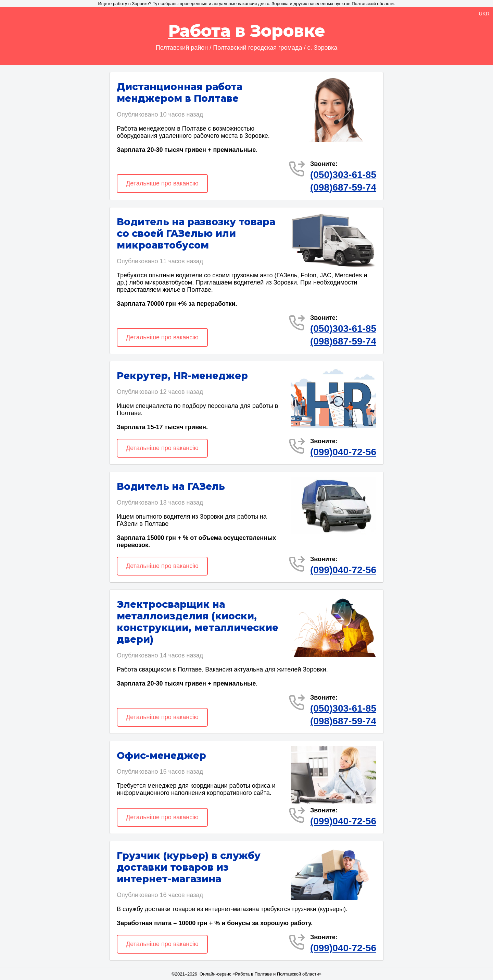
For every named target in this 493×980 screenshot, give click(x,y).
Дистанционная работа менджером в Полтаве (180, 93)
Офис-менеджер (161, 755)
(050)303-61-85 (343, 175)
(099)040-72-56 (343, 452)
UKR (484, 14)
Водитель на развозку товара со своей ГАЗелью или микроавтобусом (196, 233)
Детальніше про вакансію (162, 183)
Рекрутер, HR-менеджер (182, 376)
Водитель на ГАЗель (171, 486)
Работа (199, 31)
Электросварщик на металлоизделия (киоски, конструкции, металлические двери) (198, 622)
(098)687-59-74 (343, 187)
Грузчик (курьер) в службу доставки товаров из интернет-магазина (189, 867)
